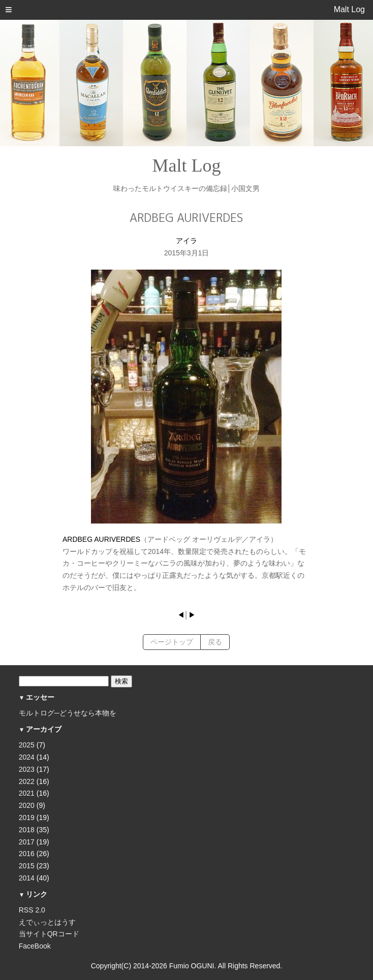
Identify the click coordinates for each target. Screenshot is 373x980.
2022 (27, 781)
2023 (27, 769)
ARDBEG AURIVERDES (101, 539)
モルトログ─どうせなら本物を (68, 713)
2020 (27, 805)
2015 (27, 866)
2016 (27, 854)
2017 (27, 842)
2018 (27, 830)
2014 (27, 878)
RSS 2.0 (32, 910)
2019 (27, 818)
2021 (27, 793)
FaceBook (35, 946)
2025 (27, 745)
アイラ (186, 241)
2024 (27, 757)
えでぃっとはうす (47, 922)
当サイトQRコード (49, 934)
